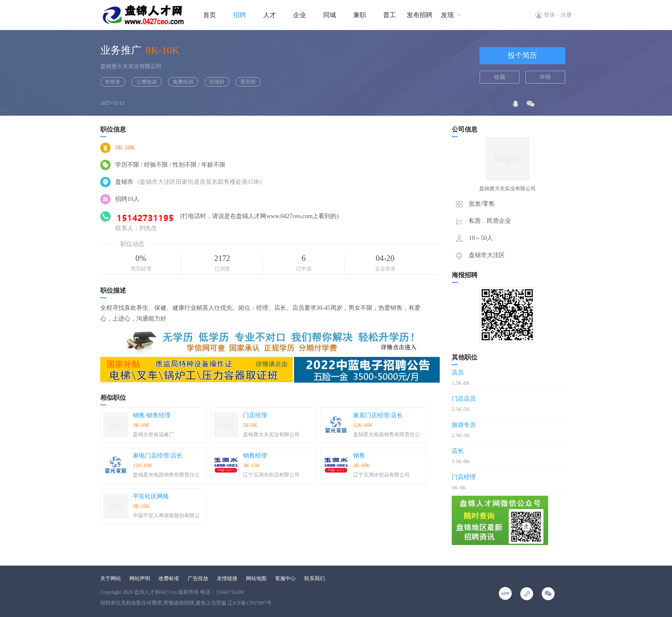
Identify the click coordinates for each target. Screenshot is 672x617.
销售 (359, 456)
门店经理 (255, 415)
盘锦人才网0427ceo (156, 592)
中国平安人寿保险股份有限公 (166, 515)
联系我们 (315, 578)
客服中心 (285, 578)
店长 (458, 451)
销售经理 (255, 456)
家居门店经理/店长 (378, 415)
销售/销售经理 (152, 415)
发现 (447, 15)
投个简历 (522, 55)
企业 (300, 15)
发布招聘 (420, 15)
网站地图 (256, 578)
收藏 (500, 77)
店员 (458, 373)
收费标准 (169, 578)
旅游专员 (464, 425)
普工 (390, 15)
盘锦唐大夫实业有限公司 (131, 66)
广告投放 (198, 578)
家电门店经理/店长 (158, 456)
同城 (330, 15)
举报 (545, 77)
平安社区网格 (151, 496)
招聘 (240, 15)
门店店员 (464, 399)
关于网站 (111, 578)
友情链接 (227, 578)
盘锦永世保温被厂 (153, 434)
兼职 (360, 15)
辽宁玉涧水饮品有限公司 (271, 475)
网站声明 (140, 578)
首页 (210, 15)
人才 (270, 15)
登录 (549, 15)
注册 (566, 15)
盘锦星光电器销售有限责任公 (387, 434)
